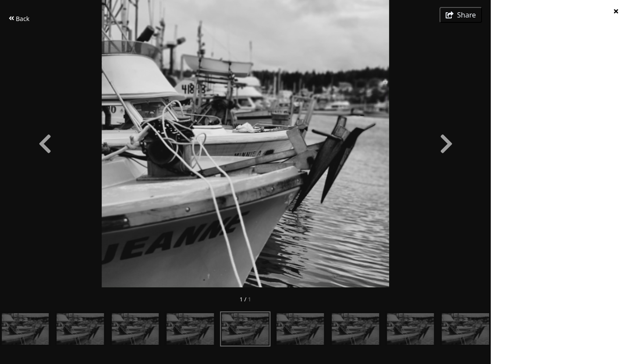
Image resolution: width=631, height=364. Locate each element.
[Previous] (45, 144)
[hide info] (616, 11)
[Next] (446, 144)
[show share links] (461, 15)
